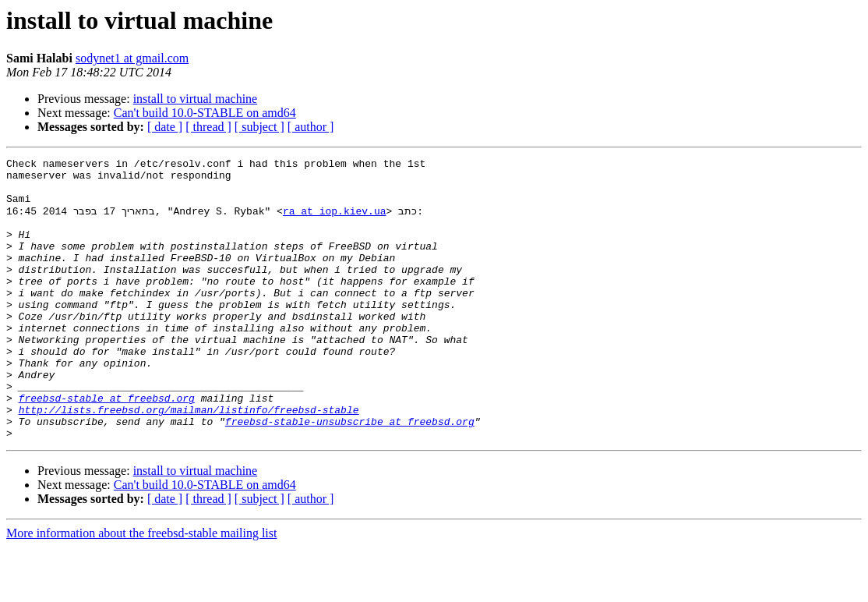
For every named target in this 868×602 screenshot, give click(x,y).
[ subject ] (259, 127)
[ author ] (311, 127)
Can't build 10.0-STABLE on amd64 (205, 113)
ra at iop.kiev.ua (335, 221)
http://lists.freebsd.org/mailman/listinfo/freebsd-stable (189, 460)
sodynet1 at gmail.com (132, 58)
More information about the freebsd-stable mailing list (141, 588)
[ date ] (165, 127)
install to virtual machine (196, 99)
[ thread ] (208, 127)
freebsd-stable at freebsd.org (107, 446)
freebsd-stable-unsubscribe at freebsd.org (350, 474)
